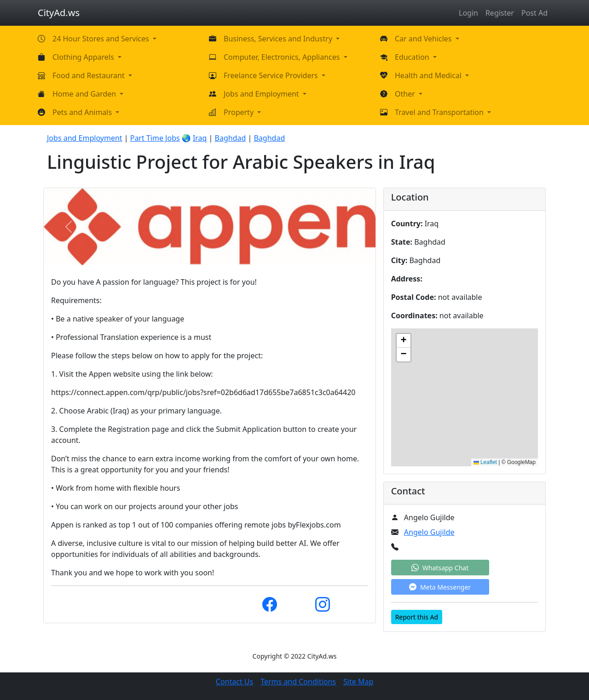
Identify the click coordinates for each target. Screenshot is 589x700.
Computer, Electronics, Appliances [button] (283, 57)
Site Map (358, 682)
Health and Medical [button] (429, 75)
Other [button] (406, 94)
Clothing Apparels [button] (84, 57)
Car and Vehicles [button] (424, 39)
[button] (404, 341)
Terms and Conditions (298, 682)
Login (468, 13)
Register (500, 13)
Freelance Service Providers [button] (272, 75)
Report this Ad (417, 617)
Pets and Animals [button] (83, 112)
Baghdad (231, 138)
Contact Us (234, 682)
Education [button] (413, 57)
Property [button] (240, 112)
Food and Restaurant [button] (90, 75)
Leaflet (485, 462)
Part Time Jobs (155, 138)
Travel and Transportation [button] (440, 112)
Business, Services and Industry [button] (279, 39)
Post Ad (534, 13)
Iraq (200, 138)
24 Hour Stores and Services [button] (102, 39)
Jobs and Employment (85, 138)
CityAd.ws (59, 13)
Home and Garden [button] (85, 94)
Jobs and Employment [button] (262, 94)
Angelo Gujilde (429, 532)
